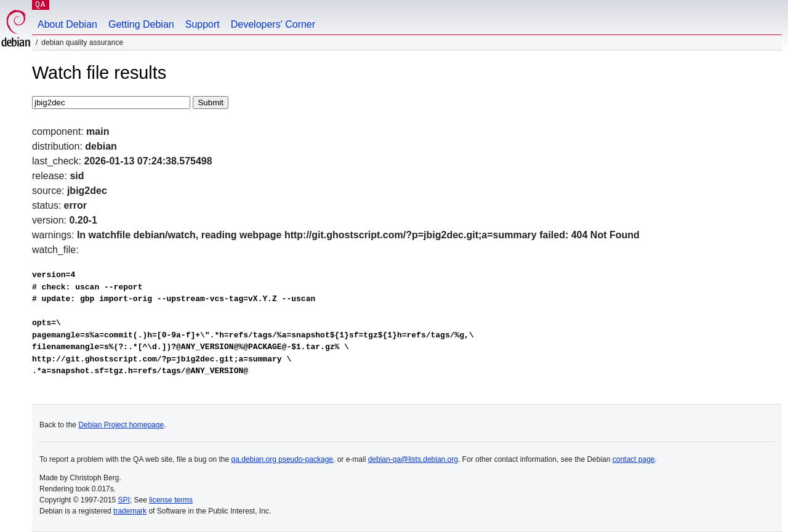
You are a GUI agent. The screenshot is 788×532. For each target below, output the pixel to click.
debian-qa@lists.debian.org (413, 459)
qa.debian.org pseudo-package (282, 459)
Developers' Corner (273, 24)
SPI (124, 500)
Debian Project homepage (121, 425)
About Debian (67, 24)
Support (203, 24)
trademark (130, 511)
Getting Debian (141, 24)
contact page (634, 459)
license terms (171, 500)
